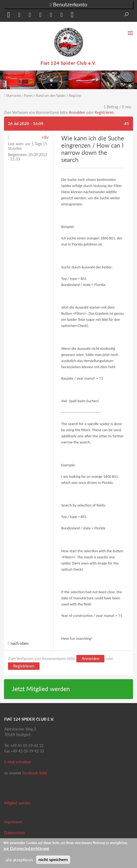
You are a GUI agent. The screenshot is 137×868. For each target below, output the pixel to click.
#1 (127, 123)
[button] (8, 16)
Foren (28, 95)
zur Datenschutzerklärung (26, 848)
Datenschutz (15, 833)
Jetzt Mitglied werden (41, 689)
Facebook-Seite (35, 773)
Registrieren (104, 112)
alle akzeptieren (19, 860)
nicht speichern (53, 860)
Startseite (14, 95)
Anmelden (77, 112)
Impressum (13, 822)
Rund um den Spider (51, 95)
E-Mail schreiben (18, 762)
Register (75, 95)
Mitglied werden (17, 803)
